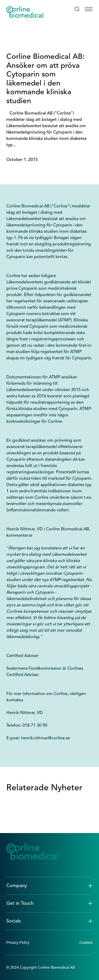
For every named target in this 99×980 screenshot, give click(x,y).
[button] (49, 886)
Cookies (86, 943)
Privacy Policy (18, 943)
